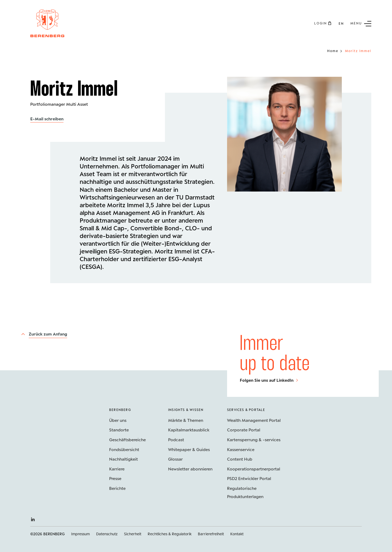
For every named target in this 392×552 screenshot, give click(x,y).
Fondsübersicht (124, 449)
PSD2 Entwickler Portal (249, 478)
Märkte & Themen (186, 420)
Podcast (176, 440)
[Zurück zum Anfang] (44, 334)
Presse (115, 478)
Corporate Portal (244, 430)
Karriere (117, 469)
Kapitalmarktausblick (189, 430)
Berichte (117, 488)
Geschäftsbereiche (127, 440)
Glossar (175, 459)
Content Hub (240, 459)
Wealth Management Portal (254, 420)
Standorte (119, 430)
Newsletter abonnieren (190, 469)
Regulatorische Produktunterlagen (245, 492)
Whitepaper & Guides (189, 449)
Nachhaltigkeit (123, 459)
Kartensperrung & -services (254, 440)
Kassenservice (241, 449)
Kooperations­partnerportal (254, 469)
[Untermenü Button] (361, 23)
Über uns (118, 420)
